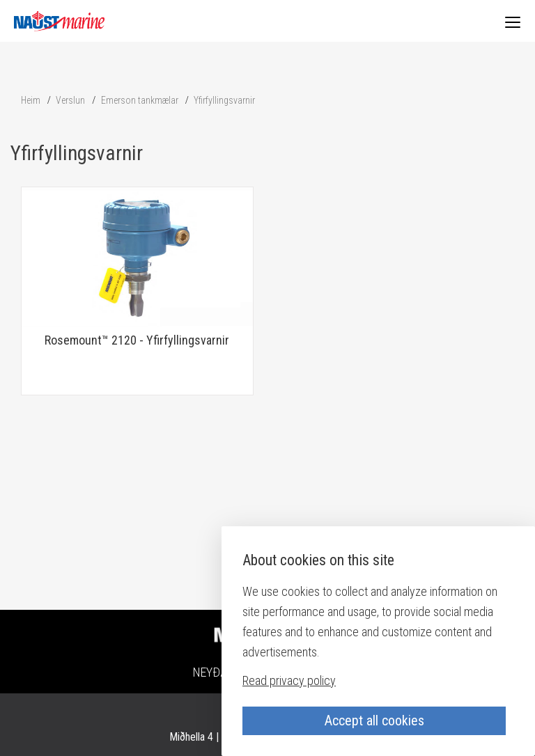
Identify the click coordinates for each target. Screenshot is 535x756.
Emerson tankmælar (140, 100)
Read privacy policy (289, 680)
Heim (31, 100)
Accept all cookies (374, 720)
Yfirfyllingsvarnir (224, 100)
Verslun (70, 100)
